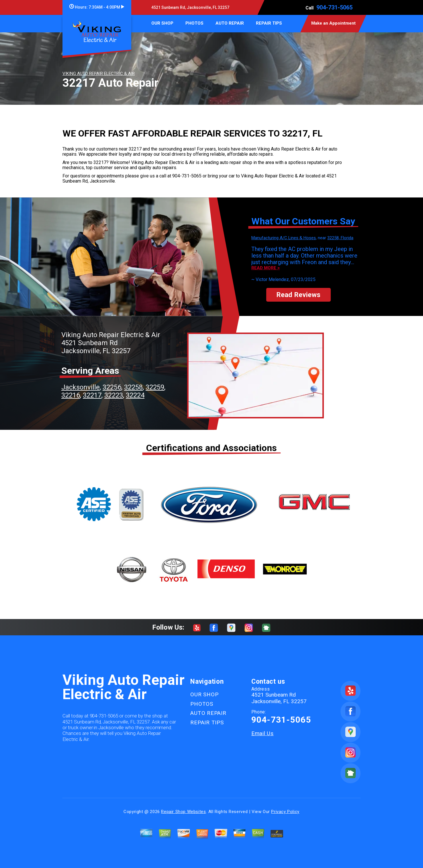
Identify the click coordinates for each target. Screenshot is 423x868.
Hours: (97, 7)
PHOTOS (194, 23)
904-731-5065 (334, 7)
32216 (71, 395)
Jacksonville (81, 387)
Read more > (266, 268)
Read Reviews (298, 295)
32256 (112, 387)
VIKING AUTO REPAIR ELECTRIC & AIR (99, 74)
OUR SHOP (162, 23)
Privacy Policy (285, 812)
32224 (135, 395)
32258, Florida (340, 238)
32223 (114, 395)
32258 (133, 387)
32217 (92, 395)
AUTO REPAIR (230, 23)
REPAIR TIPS (269, 23)
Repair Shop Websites (183, 812)
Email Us (263, 733)
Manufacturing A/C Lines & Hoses (284, 238)
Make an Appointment (333, 23)
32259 (155, 387)
